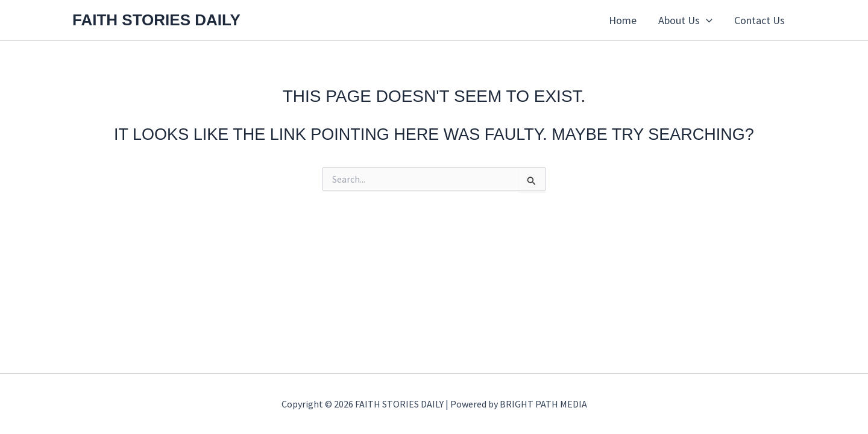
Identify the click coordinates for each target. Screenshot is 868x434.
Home (623, 20)
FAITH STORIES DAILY (156, 20)
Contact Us (759, 20)
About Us (685, 20)
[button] (706, 20)
